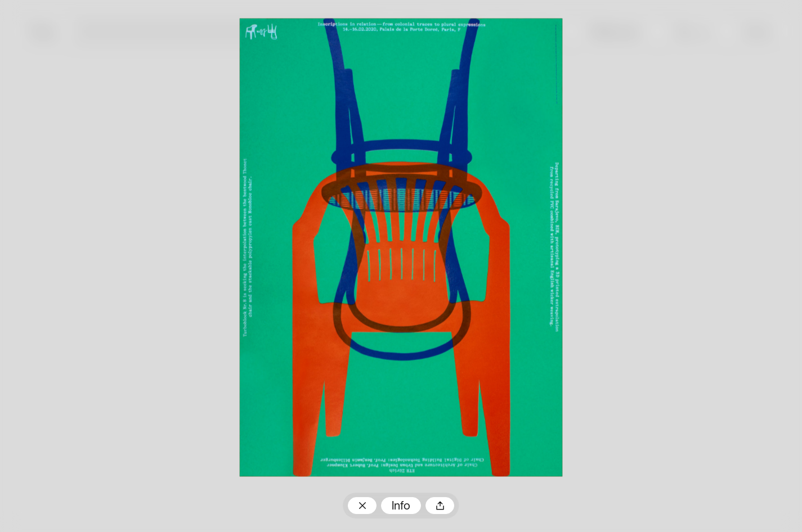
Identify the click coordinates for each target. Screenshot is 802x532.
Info (401, 507)
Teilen (440, 506)
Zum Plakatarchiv (362, 506)
